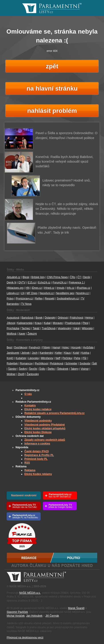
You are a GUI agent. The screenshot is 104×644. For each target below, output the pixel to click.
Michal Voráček (16, 616)
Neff (58, 358)
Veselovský (64, 328)
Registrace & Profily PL (39, 455)
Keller (59, 353)
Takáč (36, 328)
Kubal (47, 323)
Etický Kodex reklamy (38, 474)
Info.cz (70, 288)
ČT (79, 277)
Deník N (11, 283)
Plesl (85, 323)
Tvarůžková (49, 328)
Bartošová (27, 318)
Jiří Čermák (52, 616)
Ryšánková (56, 363)
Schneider (71, 363)
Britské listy (38, 277)
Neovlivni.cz (47, 293)
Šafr (95, 363)
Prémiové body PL (36, 459)
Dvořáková (21, 347)
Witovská (87, 328)
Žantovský (33, 374)
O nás (28, 394)
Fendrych (35, 347)
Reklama (30, 470)
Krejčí (10, 358)
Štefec (51, 369)
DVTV (22, 283)
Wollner (11, 374)
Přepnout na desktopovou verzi (25, 638)
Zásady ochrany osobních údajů (45, 440)
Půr (85, 358)
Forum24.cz (60, 283)
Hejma (89, 318)
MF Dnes (32, 293)
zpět (52, 66)
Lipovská (33, 358)
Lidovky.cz (13, 293)
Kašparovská (25, 323)
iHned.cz (49, 288)
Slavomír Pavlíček (17, 612)
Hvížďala (88, 347)
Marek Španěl (76, 608)
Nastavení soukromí (24, 495)
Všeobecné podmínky (38, 421)
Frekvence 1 (76, 283)
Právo (10, 299)
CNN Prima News (57, 277)
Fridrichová (76, 318)
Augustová (13, 318)
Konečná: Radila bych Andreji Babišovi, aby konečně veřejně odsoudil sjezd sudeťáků (64, 162)
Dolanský (50, 318)
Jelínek (26, 353)
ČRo (73, 277)
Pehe (77, 358)
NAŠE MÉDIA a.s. (30, 593)
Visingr (85, 369)
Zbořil (21, 374)
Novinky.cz (83, 293)
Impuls (60, 288)
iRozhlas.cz (83, 288)
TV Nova (26, 304)
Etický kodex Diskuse (38, 432)
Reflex (39, 299)
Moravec (58, 323)
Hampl (56, 347)
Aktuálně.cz (14, 277)
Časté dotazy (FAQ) (37, 451)
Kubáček (21, 358)
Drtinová (63, 318)
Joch (35, 353)
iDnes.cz (37, 288)
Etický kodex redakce (38, 409)
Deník (87, 277)
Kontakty (30, 406)
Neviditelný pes (65, 293)
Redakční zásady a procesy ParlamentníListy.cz (54, 413)
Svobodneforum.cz (68, 299)
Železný (32, 334)
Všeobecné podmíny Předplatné (45, 425)
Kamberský (46, 353)
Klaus (67, 353)
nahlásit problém (52, 111)
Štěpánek (63, 369)
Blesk (26, 277)
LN (23, 293)
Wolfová (11, 334)
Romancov (26, 363)
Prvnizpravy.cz (24, 299)
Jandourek (13, 353)
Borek (39, 318)
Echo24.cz (44, 283)
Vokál (76, 328)
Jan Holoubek (34, 616)
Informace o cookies (37, 444)
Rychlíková (41, 363)
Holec (66, 347)
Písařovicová (73, 323)
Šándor (12, 369)
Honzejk (76, 347)
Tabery (75, 369)
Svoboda (85, 363)
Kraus (38, 323)
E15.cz (32, 283)
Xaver (22, 334)
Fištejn (46, 347)
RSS (27, 463)
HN (28, 288)
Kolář (76, 353)
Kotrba (85, 353)
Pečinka (67, 358)
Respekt (50, 299)
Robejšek (12, 363)
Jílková (11, 323)
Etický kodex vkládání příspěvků (45, 428)
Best (9, 347)
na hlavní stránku (52, 88)
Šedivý (23, 369)
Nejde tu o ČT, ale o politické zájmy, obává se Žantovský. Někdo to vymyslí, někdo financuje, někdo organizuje (67, 209)
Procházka (13, 328)
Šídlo (42, 369)
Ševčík (33, 369)
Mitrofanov (47, 358)
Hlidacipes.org (15, 288)
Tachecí (26, 328)
